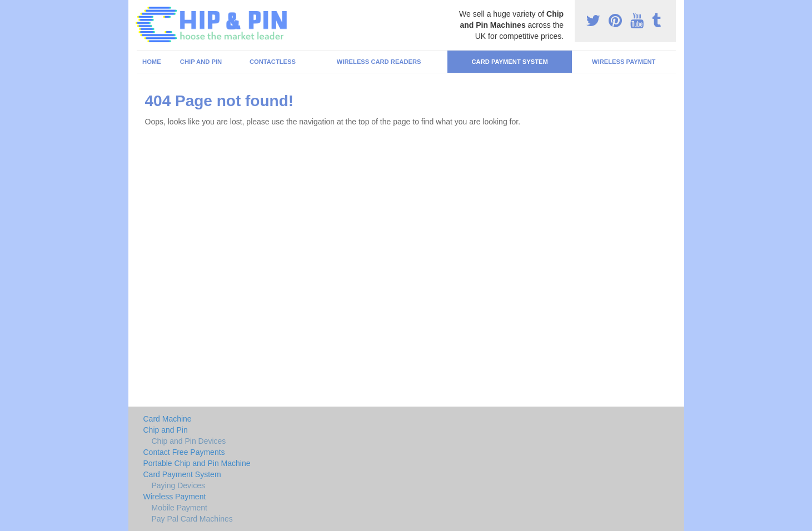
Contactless (273, 62)
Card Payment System (509, 62)
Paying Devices (179, 485)
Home (152, 62)
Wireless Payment (624, 62)
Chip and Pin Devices (189, 441)
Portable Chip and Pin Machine (197, 463)
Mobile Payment (180, 508)
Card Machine (168, 419)
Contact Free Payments (184, 452)
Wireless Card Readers (379, 62)
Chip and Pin (201, 62)
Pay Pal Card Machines (192, 519)
